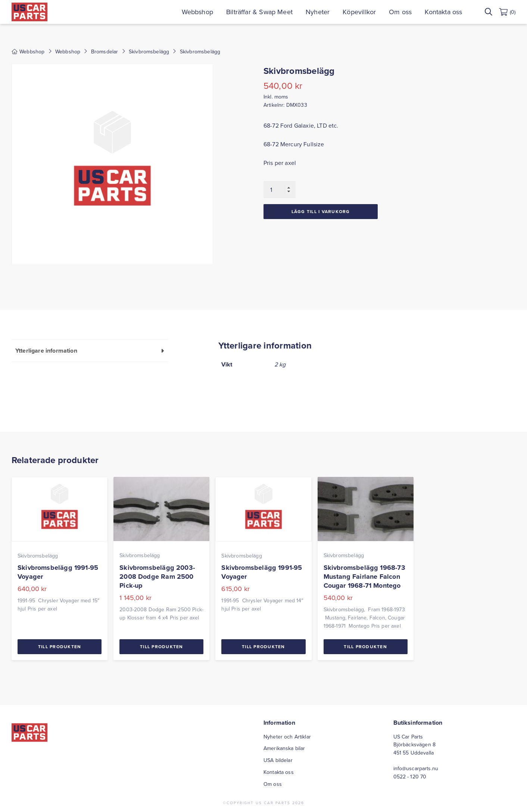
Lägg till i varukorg (321, 211)
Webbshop (197, 12)
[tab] (90, 351)
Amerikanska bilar (284, 748)
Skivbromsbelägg (149, 51)
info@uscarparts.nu (416, 768)
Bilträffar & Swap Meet (259, 12)
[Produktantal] (280, 190)
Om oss (400, 12)
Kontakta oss (443, 12)
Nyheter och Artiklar (287, 737)
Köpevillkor (359, 12)
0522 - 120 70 (410, 777)
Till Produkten (60, 647)
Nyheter (318, 12)
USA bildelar (278, 760)
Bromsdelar (105, 51)
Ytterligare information (46, 351)
